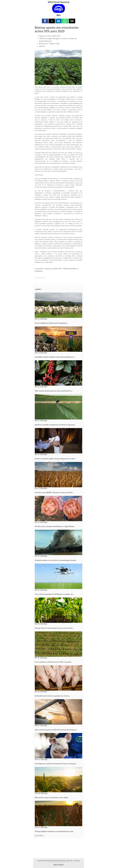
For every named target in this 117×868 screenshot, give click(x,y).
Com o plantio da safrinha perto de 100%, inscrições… (54, 662)
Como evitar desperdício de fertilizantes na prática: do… (54, 594)
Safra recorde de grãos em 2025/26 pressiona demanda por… (56, 730)
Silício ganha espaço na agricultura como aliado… (52, 798)
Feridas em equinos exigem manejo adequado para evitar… (56, 459)
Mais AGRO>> (40, 836)
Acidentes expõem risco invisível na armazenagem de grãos (56, 560)
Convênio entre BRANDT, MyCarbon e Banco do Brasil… (54, 493)
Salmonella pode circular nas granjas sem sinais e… (53, 696)
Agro (58, 15)
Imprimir (42, 46)
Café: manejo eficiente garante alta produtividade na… (54, 391)
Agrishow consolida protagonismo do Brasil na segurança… (55, 425)
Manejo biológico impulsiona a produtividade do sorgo (54, 831)
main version (58, 865)
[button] (45, 21)
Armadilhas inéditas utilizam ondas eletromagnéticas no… (55, 357)
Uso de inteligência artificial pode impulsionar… (51, 323)
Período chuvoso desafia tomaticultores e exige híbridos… (55, 526)
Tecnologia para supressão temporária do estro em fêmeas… (56, 764)
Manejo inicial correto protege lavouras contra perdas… (54, 628)
